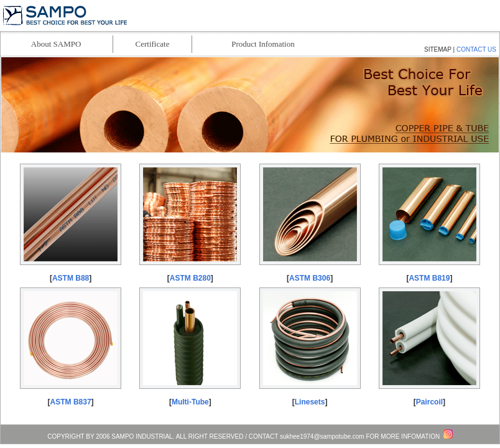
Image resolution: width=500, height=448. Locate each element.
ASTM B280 (190, 278)
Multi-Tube (190, 402)
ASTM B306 (310, 278)
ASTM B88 (71, 278)
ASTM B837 (71, 402)
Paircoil (429, 402)
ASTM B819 (429, 278)
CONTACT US (476, 49)
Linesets (310, 402)
